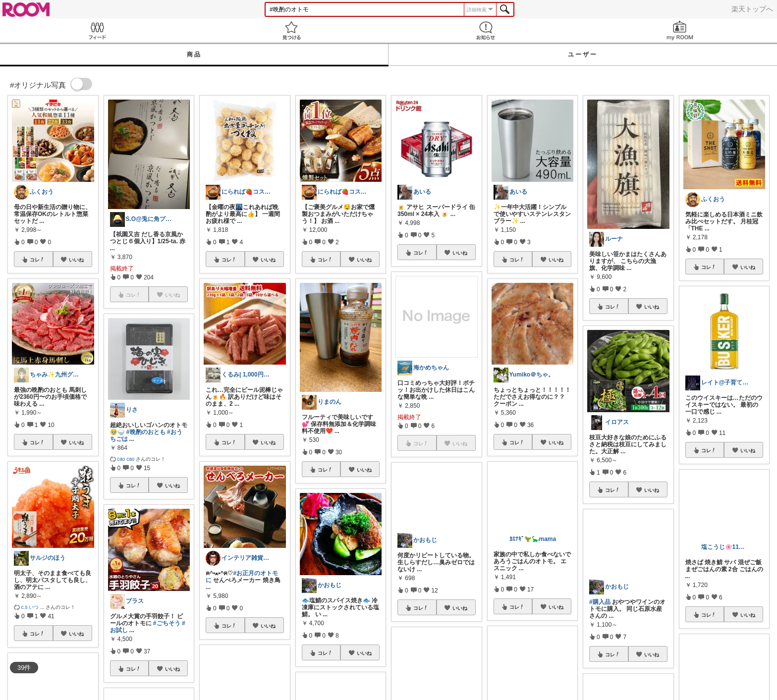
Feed (97, 30)
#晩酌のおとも (146, 432)
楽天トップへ (752, 9)
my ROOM (680, 30)
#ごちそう (167, 623)
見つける (291, 30)
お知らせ (486, 30)
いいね (76, 260)
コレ (37, 260)
